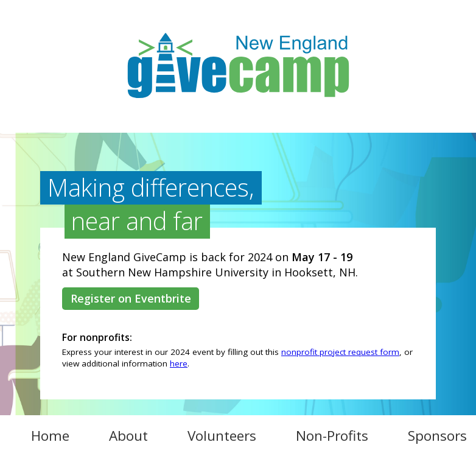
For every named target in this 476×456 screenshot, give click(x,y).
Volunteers (222, 436)
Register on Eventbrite (131, 298)
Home (50, 436)
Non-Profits (332, 436)
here (179, 363)
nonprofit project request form (340, 352)
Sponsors (437, 436)
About (128, 436)
